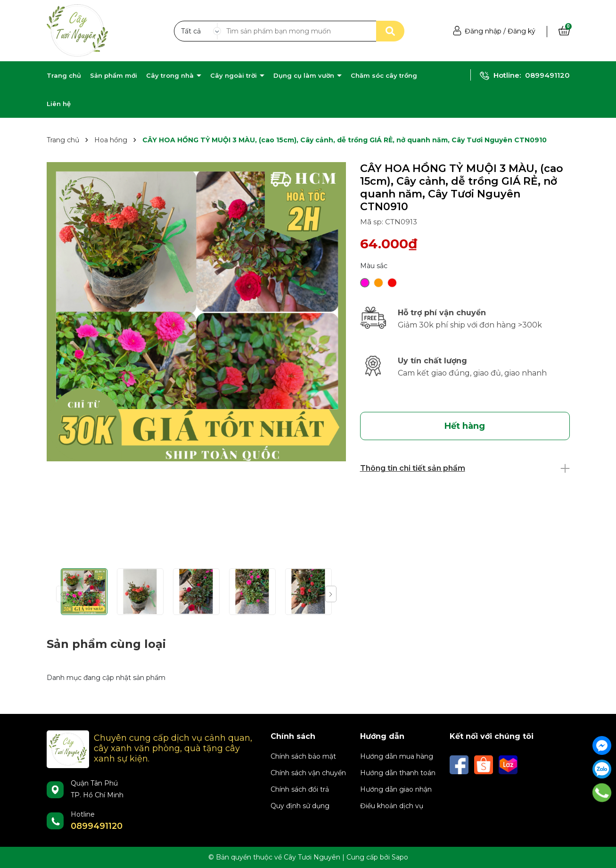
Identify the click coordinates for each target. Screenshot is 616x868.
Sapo (400, 857)
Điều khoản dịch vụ (392, 806)
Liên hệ (59, 104)
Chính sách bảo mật (303, 756)
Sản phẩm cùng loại (106, 644)
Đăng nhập (483, 31)
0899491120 (547, 75)
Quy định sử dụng (300, 806)
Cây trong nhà (171, 75)
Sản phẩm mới (114, 75)
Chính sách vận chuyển (308, 773)
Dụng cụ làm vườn (305, 75)
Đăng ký (522, 31)
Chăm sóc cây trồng (384, 75)
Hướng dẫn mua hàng (397, 756)
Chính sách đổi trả (300, 789)
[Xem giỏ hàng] (564, 31)
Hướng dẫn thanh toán (398, 773)
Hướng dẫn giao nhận (396, 789)
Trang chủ (64, 75)
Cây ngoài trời (234, 75)
